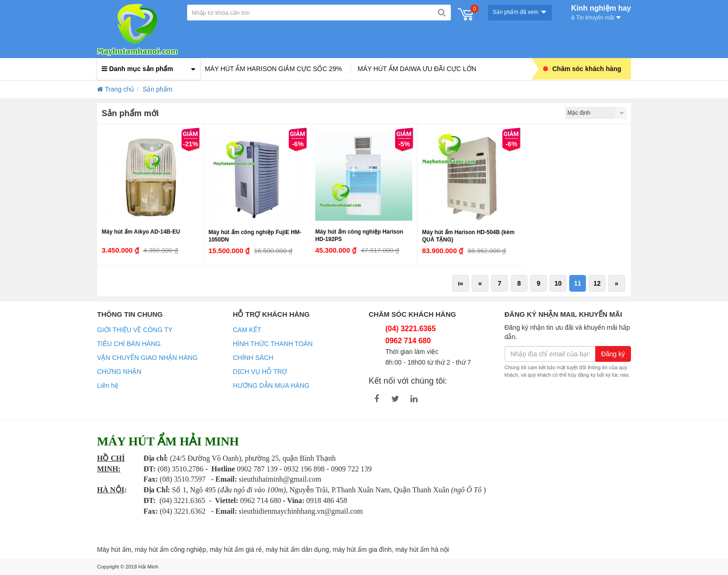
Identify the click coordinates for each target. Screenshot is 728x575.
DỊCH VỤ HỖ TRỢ (260, 372)
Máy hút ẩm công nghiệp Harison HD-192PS (359, 235)
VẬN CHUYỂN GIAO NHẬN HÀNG (147, 358)
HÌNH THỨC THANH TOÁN (273, 344)
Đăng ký (613, 354)
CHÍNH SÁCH (253, 358)
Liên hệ (108, 386)
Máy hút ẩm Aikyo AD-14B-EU (141, 232)
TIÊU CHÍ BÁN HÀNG (129, 344)
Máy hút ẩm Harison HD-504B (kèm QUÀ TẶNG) (468, 236)
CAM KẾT (247, 330)
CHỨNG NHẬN (119, 372)
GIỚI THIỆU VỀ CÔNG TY (135, 330)
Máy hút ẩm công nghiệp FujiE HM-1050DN (255, 236)
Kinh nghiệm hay (601, 12)
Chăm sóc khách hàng (582, 69)
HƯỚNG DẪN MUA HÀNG (271, 386)
